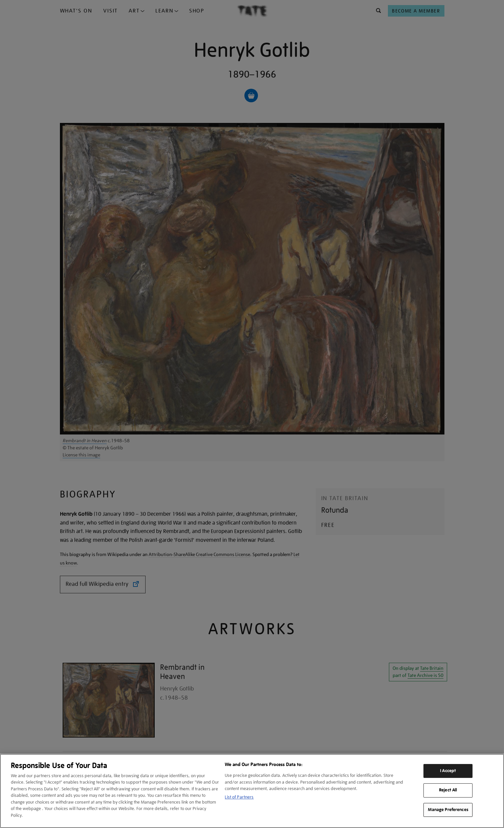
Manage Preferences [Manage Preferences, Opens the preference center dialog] (448, 810)
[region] (252, 791)
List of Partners (239, 797)
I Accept (448, 771)
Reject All (448, 790)
